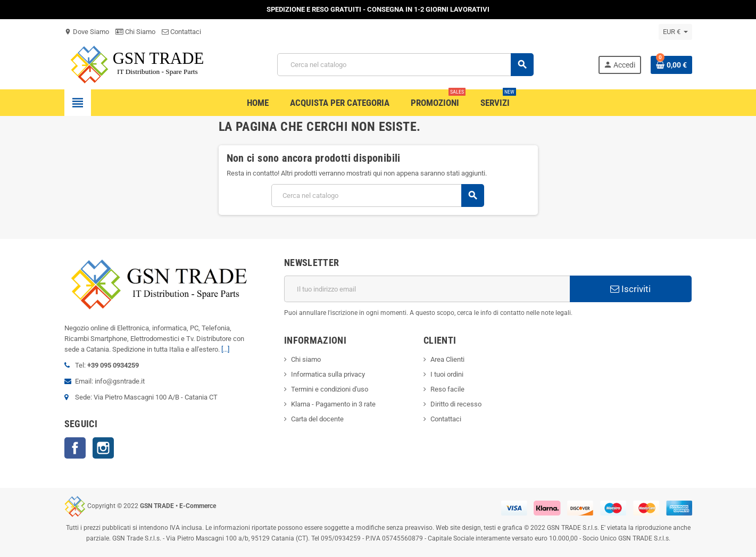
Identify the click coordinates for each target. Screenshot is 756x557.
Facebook (75, 448)
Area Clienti (447, 359)
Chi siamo (306, 359)
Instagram (103, 448)
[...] (225, 349)
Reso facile (447, 389)
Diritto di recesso (456, 404)
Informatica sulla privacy (328, 374)
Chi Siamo (135, 32)
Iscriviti (630, 289)
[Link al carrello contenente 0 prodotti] (671, 65)
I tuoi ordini (447, 374)
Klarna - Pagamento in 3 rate (333, 404)
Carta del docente (317, 419)
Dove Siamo (87, 32)
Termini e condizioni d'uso (330, 389)
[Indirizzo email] (427, 289)
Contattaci (181, 32)
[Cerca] (405, 65)
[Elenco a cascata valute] (675, 32)
